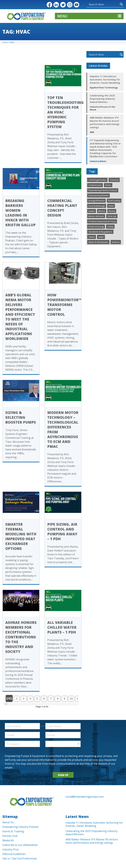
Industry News (98, 161)
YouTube (76, 5)
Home (5, 42)
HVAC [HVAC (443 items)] (111, 206)
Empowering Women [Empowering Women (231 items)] (99, 195)
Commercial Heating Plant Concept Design (62, 208)
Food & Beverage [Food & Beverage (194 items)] (97, 206)
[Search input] (104, 4)
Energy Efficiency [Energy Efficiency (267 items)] (97, 201)
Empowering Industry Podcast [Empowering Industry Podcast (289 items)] (103, 190)
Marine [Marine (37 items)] (102, 211)
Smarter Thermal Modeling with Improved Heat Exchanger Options (21, 536)
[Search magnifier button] (121, 4)
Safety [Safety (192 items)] (110, 227)
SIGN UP (63, 775)
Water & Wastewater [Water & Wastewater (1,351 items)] (98, 242)
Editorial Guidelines (14, 854)
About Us (8, 822)
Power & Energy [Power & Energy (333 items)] (96, 227)
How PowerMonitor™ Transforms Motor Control (64, 305)
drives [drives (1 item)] (108, 185)
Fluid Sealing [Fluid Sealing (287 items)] (114, 201)
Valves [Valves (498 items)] (92, 237)
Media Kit (8, 840)
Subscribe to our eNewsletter (20, 845)
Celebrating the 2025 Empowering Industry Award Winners (102, 99)
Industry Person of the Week (103, 108)
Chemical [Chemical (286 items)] (114, 180)
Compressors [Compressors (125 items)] (95, 185)
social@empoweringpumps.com (85, 797)
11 (78, 699)
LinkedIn (56, 5)
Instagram (70, 5)
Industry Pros (11, 849)
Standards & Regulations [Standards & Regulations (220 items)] (100, 232)
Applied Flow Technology (104, 88)
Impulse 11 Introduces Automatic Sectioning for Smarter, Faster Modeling (105, 79)
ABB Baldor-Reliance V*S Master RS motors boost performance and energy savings (105, 122)
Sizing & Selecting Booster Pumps (21, 417)
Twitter (63, 5)
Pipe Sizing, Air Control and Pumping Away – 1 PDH (62, 531)
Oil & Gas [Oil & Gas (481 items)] (112, 216)
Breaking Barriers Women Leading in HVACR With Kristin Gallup (20, 213)
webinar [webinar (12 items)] (116, 242)
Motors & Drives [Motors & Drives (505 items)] (96, 216)
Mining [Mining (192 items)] (112, 211)
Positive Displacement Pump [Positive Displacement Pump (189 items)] (102, 221)
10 (71, 699)
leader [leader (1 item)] (92, 211)
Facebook (49, 5)
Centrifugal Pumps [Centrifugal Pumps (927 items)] (97, 180)
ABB (92, 132)
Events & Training (13, 831)
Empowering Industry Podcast (21, 827)
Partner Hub (10, 836)
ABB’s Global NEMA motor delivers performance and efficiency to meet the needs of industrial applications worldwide (20, 317)
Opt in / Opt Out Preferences (20, 858)
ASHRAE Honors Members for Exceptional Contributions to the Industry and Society (21, 637)
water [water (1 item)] (101, 237)
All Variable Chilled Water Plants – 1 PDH (62, 627)
